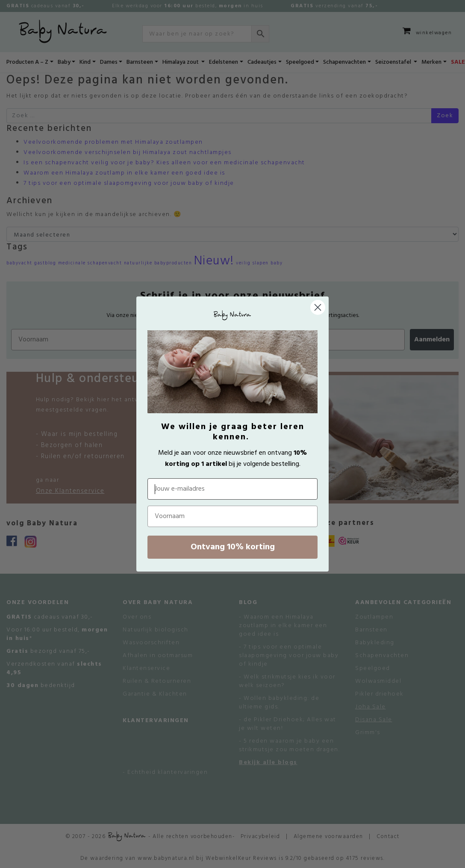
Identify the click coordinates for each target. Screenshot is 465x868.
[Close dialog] (318, 307)
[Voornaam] (232, 516)
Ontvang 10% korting (233, 547)
